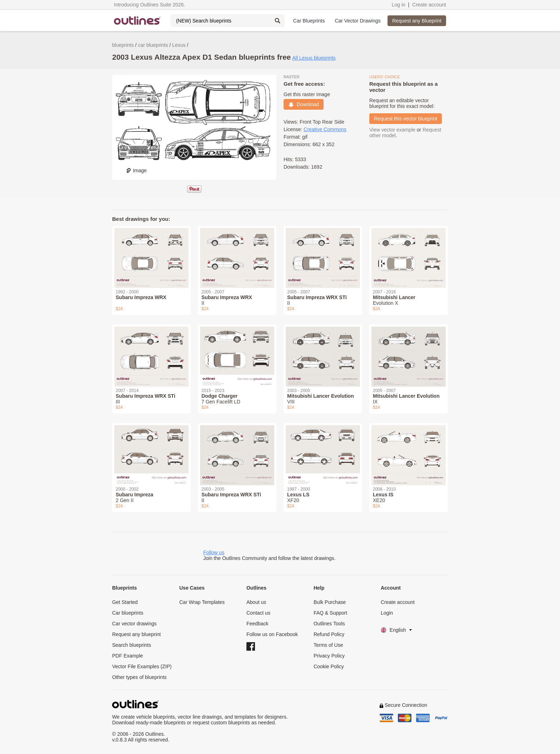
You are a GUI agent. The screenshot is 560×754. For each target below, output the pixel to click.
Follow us (214, 552)
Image (136, 170)
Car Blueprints (309, 21)
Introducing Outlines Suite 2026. (149, 5)
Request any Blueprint (417, 21)
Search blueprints (132, 645)
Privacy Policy (329, 656)
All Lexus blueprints (314, 58)
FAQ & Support (330, 613)
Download (304, 104)
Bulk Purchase (330, 602)
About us (256, 602)
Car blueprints (128, 613)
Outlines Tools (329, 624)
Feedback (257, 624)
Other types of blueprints (139, 677)
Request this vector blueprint (406, 119)
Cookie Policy (329, 666)
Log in (399, 5)
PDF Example (127, 656)
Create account (429, 5)
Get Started (125, 602)
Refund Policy (329, 634)
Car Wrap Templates (202, 602)
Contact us (258, 613)
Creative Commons (325, 129)
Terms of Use (328, 645)
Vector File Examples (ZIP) (142, 666)
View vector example (392, 130)
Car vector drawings (134, 624)
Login (387, 613)
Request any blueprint (136, 634)
